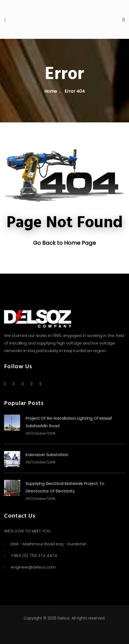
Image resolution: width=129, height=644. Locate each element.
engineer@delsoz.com (33, 567)
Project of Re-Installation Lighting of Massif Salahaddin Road (69, 422)
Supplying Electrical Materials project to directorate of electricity (65, 487)
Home (51, 91)
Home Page (80, 243)
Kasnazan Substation (47, 455)
